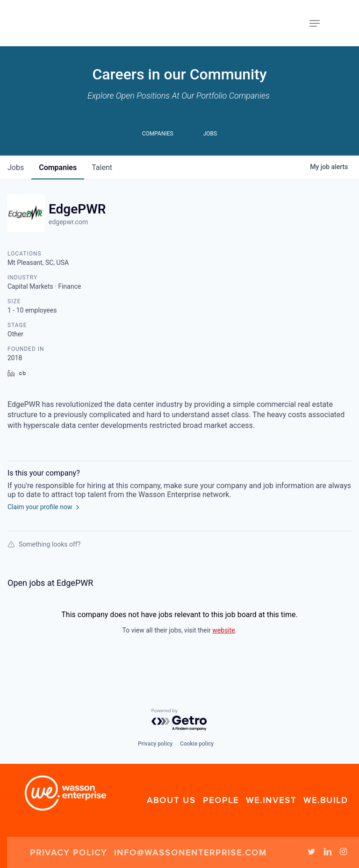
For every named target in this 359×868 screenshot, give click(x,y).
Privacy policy (155, 744)
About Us (171, 800)
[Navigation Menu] (315, 23)
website (223, 630)
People (221, 800)
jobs (16, 167)
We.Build (326, 800)
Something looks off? (44, 544)
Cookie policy (197, 744)
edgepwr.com (68, 222)
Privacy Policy (68, 853)
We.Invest (271, 800)
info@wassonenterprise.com (190, 853)
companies (58, 167)
